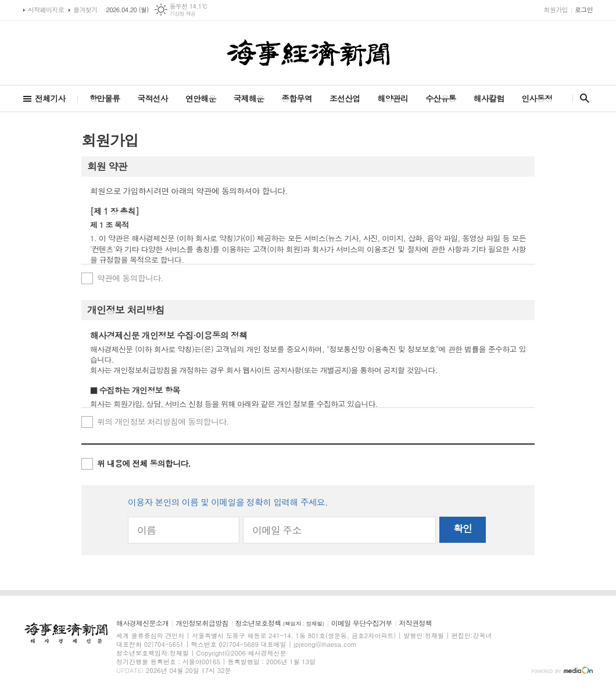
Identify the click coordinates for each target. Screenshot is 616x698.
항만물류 (105, 98)
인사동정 (537, 98)
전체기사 (50, 98)
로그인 (584, 10)
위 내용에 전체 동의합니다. (144, 463)
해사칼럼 (489, 98)
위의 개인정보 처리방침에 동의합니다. (163, 421)
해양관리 (393, 98)
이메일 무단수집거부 (362, 623)
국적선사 (153, 98)
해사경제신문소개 (142, 623)
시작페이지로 (46, 10)
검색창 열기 (582, 98)
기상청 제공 (183, 14)
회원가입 (556, 10)
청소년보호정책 (280, 623)
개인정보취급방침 (202, 623)
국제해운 (249, 98)
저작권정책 (416, 623)
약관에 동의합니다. (130, 278)
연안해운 (201, 98)
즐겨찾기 (85, 10)
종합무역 (297, 98)
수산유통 (441, 98)
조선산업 (345, 98)
